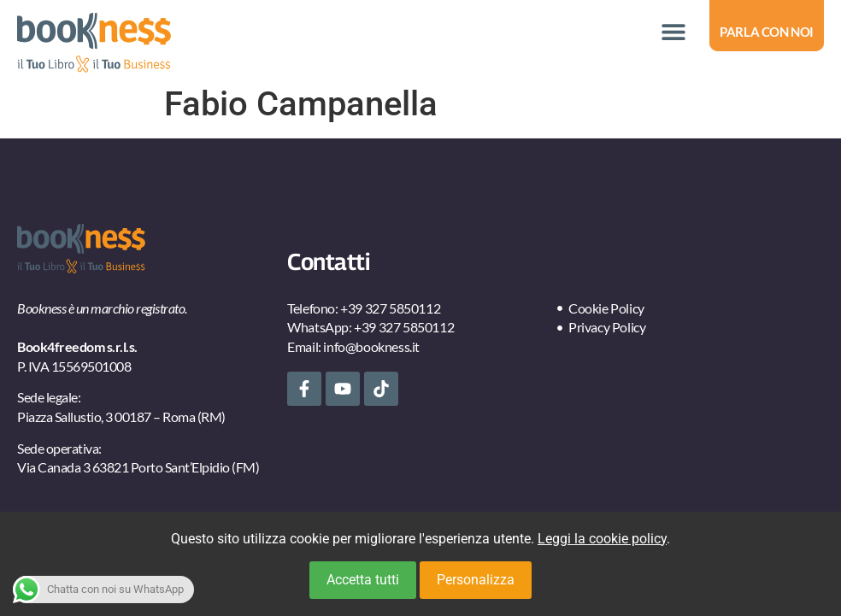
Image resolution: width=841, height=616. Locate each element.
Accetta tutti (363, 580)
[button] (673, 32)
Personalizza (476, 580)
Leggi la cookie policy (602, 539)
